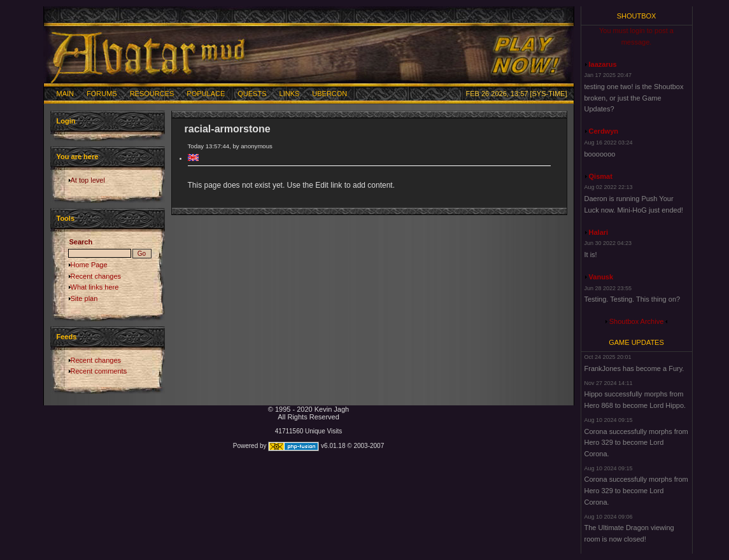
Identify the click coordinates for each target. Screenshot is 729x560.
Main (66, 94)
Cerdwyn (604, 131)
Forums (102, 94)
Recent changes (96, 276)
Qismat (601, 176)
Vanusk (601, 277)
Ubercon (329, 94)
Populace (206, 94)
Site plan (84, 298)
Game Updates (636, 342)
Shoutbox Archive (637, 321)
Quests (252, 94)
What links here (95, 287)
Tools (66, 218)
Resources (152, 94)
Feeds (67, 337)
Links (290, 94)
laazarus (603, 64)
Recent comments (99, 371)
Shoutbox (637, 16)
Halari (599, 232)
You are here (78, 157)
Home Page (89, 265)
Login (66, 121)
